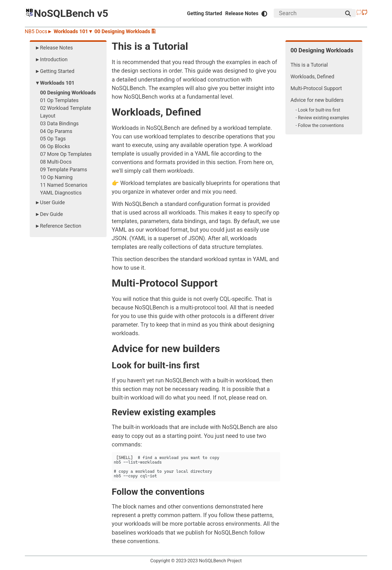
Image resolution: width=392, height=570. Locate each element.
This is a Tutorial (309, 65)
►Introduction (51, 59)
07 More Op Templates (66, 154)
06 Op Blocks (55, 146)
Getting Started (205, 13)
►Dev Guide (49, 214)
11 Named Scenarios (64, 185)
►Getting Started (55, 71)
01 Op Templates (59, 100)
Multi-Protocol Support (316, 88)
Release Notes (242, 13)
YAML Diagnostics (61, 193)
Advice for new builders (317, 100)
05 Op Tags (53, 139)
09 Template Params (64, 169)
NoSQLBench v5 (67, 13)
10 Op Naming (56, 177)
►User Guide (50, 202)
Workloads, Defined (312, 77)
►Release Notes (54, 48)
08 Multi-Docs (56, 162)
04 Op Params (56, 131)
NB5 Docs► (39, 31)
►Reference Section (58, 226)
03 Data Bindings (59, 123)
